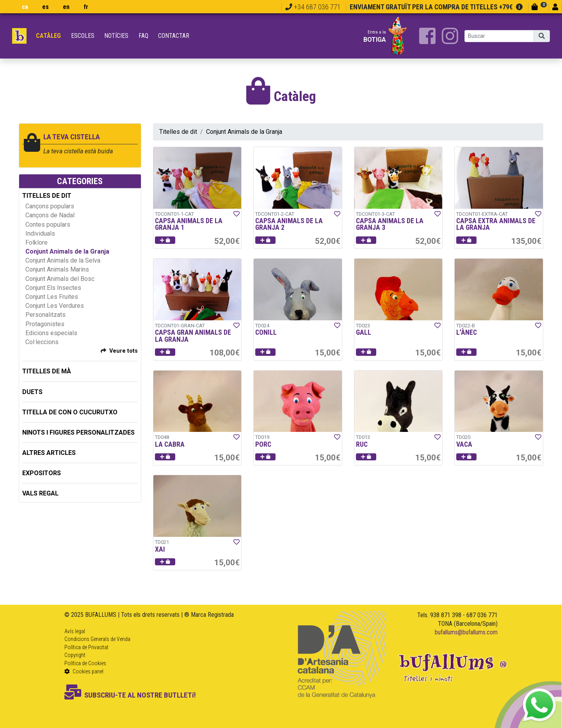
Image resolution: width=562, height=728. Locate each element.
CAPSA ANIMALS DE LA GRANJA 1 (189, 224)
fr (86, 7)
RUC (362, 444)
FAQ (143, 36)
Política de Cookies (85, 663)
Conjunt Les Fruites (52, 297)
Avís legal (75, 631)
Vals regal (40, 493)
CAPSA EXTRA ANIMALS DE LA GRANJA (496, 224)
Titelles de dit (178, 132)
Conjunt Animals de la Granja (67, 251)
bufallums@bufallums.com (466, 632)
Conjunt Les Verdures (55, 306)
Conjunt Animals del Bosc (60, 279)
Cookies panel (84, 671)
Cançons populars (50, 206)
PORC (263, 444)
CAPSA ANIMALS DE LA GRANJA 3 (390, 224)
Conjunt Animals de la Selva (63, 260)
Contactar (174, 36)
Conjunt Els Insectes (53, 288)
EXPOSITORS (42, 473)
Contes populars (48, 225)
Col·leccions (42, 342)
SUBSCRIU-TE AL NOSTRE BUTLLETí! (130, 695)
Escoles (83, 36)
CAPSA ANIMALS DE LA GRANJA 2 (289, 224)
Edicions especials (51, 333)
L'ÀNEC (467, 332)
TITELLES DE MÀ (47, 371)
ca (25, 7)
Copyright (75, 655)
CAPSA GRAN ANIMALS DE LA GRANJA (193, 336)
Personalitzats (45, 315)
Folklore (36, 242)
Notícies (116, 36)
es (45, 7)
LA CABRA (170, 444)
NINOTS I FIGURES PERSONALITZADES (78, 432)
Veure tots (124, 351)
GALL (364, 332)
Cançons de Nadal (50, 215)
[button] (165, 240)
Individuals (40, 233)
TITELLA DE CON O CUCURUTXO (70, 412)
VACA (464, 444)
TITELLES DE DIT (47, 196)
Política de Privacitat (86, 647)
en (66, 7)
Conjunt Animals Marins (57, 269)
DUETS (32, 392)
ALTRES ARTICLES (49, 453)
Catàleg (48, 36)
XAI (160, 549)
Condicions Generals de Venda (97, 639)
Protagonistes (45, 324)
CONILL (266, 332)
